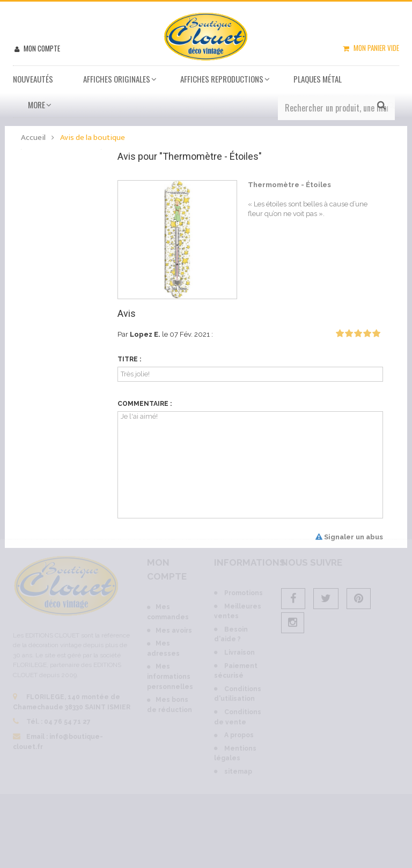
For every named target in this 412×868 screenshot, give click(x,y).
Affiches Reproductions (222, 79)
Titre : (129, 359)
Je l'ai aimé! (250, 465)
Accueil (33, 138)
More (36, 105)
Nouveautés (33, 79)
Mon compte (41, 48)
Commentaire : (145, 404)
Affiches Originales (117, 79)
